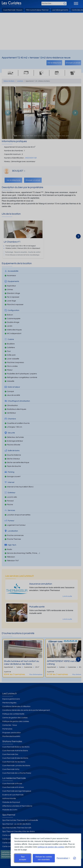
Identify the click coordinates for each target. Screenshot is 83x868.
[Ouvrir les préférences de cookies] (63, 858)
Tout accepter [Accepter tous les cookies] (23, 858)
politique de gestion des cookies (51, 847)
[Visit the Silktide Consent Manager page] (75, 858)
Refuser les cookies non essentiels (44, 858)
